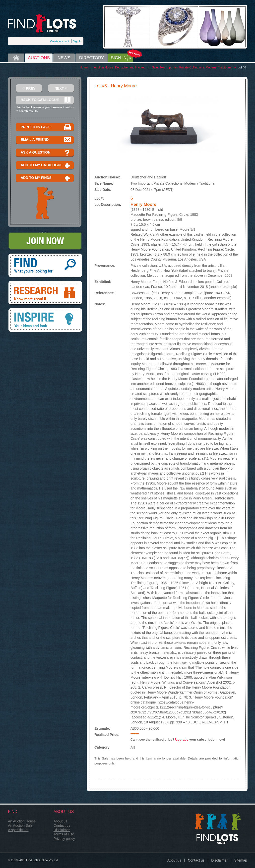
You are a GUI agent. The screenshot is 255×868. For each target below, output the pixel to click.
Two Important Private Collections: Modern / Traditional (196, 67)
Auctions (39, 58)
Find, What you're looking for (45, 266)
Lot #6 (242, 67)
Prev (29, 88)
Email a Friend (46, 140)
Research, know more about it (45, 293)
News (64, 58)
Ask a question (46, 153)
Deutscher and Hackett (130, 67)
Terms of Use (64, 834)
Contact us (62, 825)
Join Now (45, 241)
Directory (92, 58)
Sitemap (241, 860)
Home (16, 58)
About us (60, 821)
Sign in (119, 58)
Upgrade (182, 739)
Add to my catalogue (46, 165)
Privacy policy (64, 839)
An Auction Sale (20, 825)
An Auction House (22, 821)
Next (61, 88)
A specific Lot (18, 830)
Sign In (77, 41)
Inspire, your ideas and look (45, 321)
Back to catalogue (46, 100)
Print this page (46, 127)
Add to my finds (46, 178)
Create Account (60, 41)
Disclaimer (62, 830)
